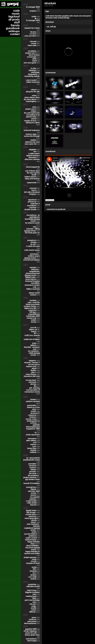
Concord (35, 188)
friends (15, 25)
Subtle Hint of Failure (32, 340)
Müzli (36, 559)
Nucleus (35, 468)
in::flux (35, 68)
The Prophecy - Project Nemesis (31, 476)
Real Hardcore (33, 639)
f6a (37, 386)
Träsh (36, 343)
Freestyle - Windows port (32, 348)
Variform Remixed (33, 402)
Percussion (33, 621)
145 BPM (34, 312)
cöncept (35, 41)
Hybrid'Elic (34, 584)
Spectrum (34, 516)
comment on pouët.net (56, 209)
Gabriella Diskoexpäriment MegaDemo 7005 (33, 428)
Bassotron (34, 439)
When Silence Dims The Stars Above (32, 98)
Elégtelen (34, 150)
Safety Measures (33, 83)
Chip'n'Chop (33, 590)
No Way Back (33, 380)
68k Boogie (33, 512)
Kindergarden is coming (33, 422)
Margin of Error (32, 121)
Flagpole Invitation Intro (32, 593)
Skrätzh (35, 575)
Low (36, 152)
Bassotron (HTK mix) (32, 377)
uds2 (55, 18)
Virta (36, 227)
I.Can (36, 446)
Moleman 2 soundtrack (33, 205)
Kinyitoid (35, 571)
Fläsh (36, 598)
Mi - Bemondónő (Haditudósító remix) (31, 460)
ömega (35, 242)
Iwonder (34, 472)
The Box (35, 32)
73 (37, 433)
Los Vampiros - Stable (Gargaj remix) (34, 353)
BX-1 (36, 573)
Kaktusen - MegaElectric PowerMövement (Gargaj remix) (32, 272)
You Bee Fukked (32, 534)
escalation (34, 51)
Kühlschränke (32, 540)
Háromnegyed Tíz (33, 168)
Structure (34, 466)
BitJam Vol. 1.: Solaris (34, 331)
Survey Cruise (33, 419)
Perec (36, 617)
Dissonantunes (32, 623)
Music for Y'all (32, 633)
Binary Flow (34, 448)
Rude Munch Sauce (32, 251)
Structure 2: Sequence (34, 414)
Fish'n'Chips (33, 641)
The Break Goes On (32, 234)
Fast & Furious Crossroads (33, 56)
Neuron (35, 495)
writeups (14, 31)
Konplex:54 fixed (33, 564)
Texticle (35, 579)
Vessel (35, 119)
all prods (14, 19)
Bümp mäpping (32, 631)
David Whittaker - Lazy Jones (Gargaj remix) (32, 548)
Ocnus (35, 43)
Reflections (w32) (33, 587)
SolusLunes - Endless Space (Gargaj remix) (32, 256)
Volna (36, 96)
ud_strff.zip (51, 27)
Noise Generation (32, 518)
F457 (36, 569)
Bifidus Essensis (33, 290)
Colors (35, 610)
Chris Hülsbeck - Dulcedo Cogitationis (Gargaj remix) (32, 527)
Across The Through (32, 137)
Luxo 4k (35, 328)
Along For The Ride (33, 93)
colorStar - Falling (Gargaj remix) (32, 230)
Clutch (36, 61)
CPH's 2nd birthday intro (32, 601)
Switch (35, 320)
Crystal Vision (33, 514)
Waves (35, 522)
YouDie (35, 608)
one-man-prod (85, 16)
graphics (66, 16)
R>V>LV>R (35, 34)
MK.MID (35, 604)
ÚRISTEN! (35, 399)
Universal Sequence (32, 131)
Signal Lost (34, 200)
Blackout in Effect (33, 124)
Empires (35, 11)
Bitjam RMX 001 (32, 308)
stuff (17, 22)
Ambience (34, 536)
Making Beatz (33, 596)
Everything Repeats (32, 77)
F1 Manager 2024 (33, 8)
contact (15, 34)
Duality (35, 370)
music (16, 14)
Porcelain (34, 464)
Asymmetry (33, 405)
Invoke (35, 322)
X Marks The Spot (33, 247)
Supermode (33, 183)
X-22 (36, 442)
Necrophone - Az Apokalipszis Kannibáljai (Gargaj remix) (32, 218)
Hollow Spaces (32, 177)
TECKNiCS (35, 417)
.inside (35, 411)
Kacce (36, 190)
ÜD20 (36, 59)
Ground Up (34, 202)
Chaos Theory (33, 374)
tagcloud (14, 16)
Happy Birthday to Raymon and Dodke (32, 553)
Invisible (35, 300)
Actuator (35, 267)
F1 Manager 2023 (33, 21)
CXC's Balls (34, 577)
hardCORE (34, 619)
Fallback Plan (32, 277)
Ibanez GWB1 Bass (32, 636)
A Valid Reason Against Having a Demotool (33, 155)
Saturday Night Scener (34, 492)
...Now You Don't (32, 36)
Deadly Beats (33, 510)
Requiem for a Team (32, 29)
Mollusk (35, 452)
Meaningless (33, 101)
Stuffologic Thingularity (34, 73)
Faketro (35, 470)
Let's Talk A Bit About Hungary (32, 193)
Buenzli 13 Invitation (32, 484)
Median (35, 140)
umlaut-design (64, 18)
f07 (37, 333)
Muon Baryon (32, 279)
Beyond (35, 505)
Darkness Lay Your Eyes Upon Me (32, 143)
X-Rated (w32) (33, 501)
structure (49, 18)
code (16, 11)
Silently (35, 520)
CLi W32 (35, 561)
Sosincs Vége (33, 134)
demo (52, 16)
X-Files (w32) (33, 503)
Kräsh (36, 532)
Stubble (35, 450)
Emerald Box (33, 487)
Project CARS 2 (32, 109)
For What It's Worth (32, 224)
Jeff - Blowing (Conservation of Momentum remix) (32, 391)
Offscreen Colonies (32, 160)
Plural (36, 368)
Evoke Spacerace (33, 436)
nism (36, 107)
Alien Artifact (33, 441)
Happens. (34, 361)
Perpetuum (33, 240)
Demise (35, 384)
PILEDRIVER (34, 70)
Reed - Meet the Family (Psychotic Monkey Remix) (32, 304)
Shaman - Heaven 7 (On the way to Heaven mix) (32, 364)
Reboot (35, 90)
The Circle (34, 474)
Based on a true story (33, 408)
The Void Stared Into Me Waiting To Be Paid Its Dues (32, 115)
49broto (34, 612)
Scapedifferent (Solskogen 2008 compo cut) (33, 316)
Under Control (33, 538)
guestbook (13, 28)
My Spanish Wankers (34, 498)
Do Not (35, 244)
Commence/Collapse (31, 261)
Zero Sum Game (32, 63)
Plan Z (35, 372)
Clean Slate (34, 45)
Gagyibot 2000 (32, 629)
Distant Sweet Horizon (34, 294)
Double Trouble (32, 209)
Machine (34, 208)
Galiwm (35, 345)
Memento (34, 382)
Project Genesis (32, 557)
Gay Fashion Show (32, 480)
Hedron (35, 444)
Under (36, 17)
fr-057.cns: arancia (32, 336)
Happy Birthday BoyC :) (34, 543)
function (58, 16)
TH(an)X (35, 489)
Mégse (35, 111)
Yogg (36, 606)
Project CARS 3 (32, 53)
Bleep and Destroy (32, 180)
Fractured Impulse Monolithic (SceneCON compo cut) (32, 284)
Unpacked (34, 310)
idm (71, 16)
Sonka (36, 567)
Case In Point (33, 80)
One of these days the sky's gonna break (32, 173)
